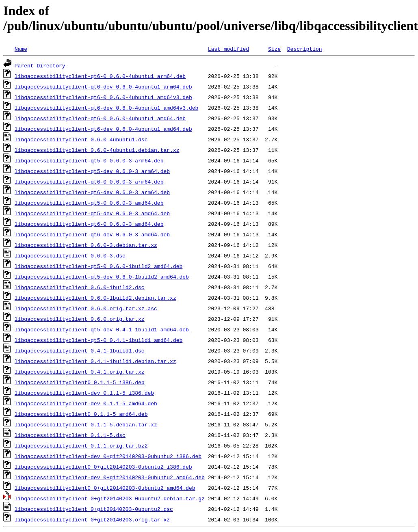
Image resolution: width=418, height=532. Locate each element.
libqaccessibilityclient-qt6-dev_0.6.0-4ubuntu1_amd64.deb (103, 129)
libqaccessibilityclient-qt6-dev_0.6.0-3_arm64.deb (92, 192)
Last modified (228, 49)
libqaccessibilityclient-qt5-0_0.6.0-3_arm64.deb (89, 160)
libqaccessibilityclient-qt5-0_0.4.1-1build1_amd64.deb (99, 340)
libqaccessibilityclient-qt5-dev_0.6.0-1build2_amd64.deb (102, 277)
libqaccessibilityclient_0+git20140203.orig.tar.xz (92, 519)
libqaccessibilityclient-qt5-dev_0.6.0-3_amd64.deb (92, 213)
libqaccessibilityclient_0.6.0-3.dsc (70, 255)
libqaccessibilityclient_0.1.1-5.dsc (70, 435)
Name (21, 49)
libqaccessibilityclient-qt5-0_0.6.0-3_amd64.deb (89, 203)
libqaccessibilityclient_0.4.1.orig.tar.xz (80, 372)
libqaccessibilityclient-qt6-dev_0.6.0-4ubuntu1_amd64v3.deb (106, 108)
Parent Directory (40, 65)
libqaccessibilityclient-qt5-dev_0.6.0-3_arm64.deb (92, 171)
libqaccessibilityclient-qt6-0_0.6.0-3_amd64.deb (89, 224)
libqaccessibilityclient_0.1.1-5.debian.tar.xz (86, 424)
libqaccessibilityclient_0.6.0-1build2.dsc (80, 287)
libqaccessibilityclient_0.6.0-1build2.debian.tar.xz (95, 298)
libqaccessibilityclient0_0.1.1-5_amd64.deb (81, 414)
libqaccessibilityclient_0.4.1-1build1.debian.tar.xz (95, 361)
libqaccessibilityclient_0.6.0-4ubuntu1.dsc (81, 139)
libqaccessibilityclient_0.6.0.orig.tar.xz (80, 319)
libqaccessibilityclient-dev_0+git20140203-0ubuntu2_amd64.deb (110, 477)
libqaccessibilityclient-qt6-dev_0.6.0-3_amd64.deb (92, 234)
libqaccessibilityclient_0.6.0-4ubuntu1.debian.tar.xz (97, 150)
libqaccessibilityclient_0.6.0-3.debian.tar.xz (86, 245)
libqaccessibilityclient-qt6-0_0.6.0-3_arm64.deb (89, 182)
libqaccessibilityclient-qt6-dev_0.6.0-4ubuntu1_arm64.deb (103, 87)
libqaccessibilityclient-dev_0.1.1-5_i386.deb (84, 393)
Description (305, 49)
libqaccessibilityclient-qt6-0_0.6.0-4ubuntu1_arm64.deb (100, 76)
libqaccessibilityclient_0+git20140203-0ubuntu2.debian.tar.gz (110, 498)
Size (274, 49)
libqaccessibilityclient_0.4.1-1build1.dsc (80, 350)
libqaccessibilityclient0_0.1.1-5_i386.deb (80, 382)
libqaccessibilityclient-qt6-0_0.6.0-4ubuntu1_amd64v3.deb (103, 97)
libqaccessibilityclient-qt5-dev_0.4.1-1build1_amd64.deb (102, 329)
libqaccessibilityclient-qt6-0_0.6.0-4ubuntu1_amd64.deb (100, 118)
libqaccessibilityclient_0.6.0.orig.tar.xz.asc (86, 308)
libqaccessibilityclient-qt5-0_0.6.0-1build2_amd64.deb (99, 266)
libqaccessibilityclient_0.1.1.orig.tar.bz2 (81, 445)
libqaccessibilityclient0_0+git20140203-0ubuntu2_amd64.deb (105, 488)
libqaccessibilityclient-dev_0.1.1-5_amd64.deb (86, 403)
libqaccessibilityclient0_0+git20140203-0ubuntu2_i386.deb (103, 467)
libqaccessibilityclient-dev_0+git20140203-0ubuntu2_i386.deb (108, 456)
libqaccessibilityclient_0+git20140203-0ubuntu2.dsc (94, 509)
